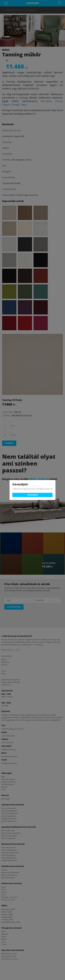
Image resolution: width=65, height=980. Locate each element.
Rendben (32, 495)
